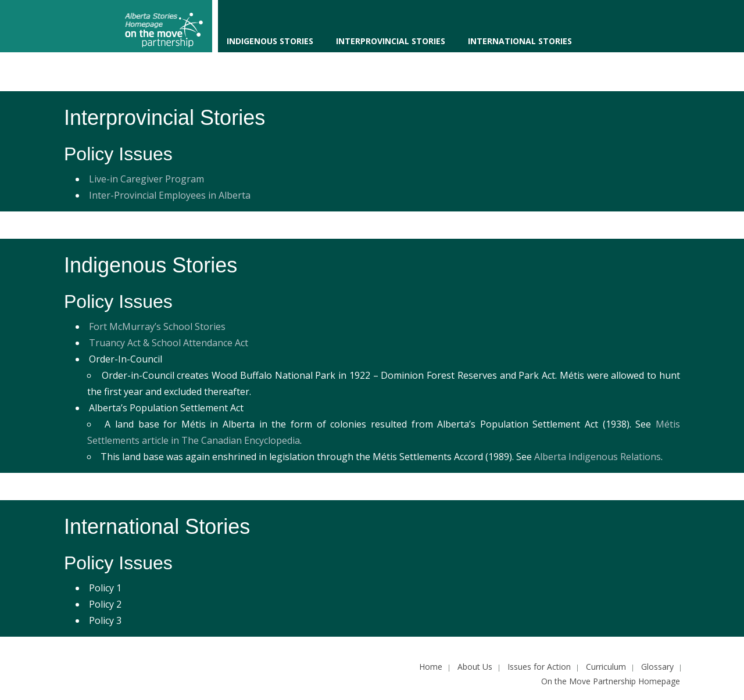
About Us (475, 667)
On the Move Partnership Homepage (611, 681)
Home (431, 667)
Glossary (657, 667)
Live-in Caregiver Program (146, 179)
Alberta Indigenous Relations (598, 457)
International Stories (520, 41)
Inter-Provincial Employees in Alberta (170, 195)
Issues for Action (539, 667)
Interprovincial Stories (391, 41)
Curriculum (606, 667)
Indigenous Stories (270, 41)
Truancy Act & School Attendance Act (169, 343)
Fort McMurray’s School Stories (157, 326)
